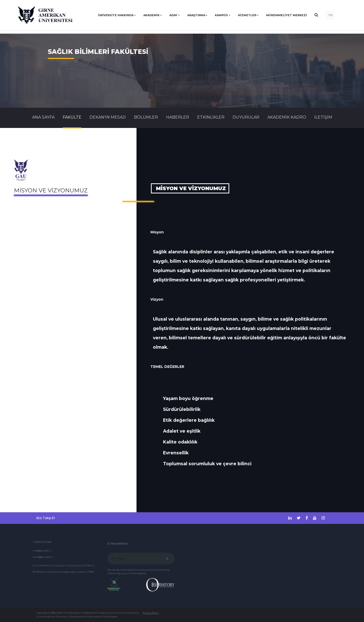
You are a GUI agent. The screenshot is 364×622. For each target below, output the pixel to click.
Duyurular (246, 117)
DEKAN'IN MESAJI (108, 117)
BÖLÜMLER (146, 117)
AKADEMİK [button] (151, 15)
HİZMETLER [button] (247, 15)
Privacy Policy (151, 613)
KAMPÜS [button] (221, 15)
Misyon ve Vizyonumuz (51, 191)
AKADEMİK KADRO (287, 117)
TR (330, 15)
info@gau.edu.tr (42, 551)
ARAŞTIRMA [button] (196, 15)
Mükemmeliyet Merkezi (287, 15)
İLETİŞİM (323, 117)
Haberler (178, 117)
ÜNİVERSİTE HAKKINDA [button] (116, 15)
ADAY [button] (173, 15)
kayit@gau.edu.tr (43, 557)
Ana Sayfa (43, 117)
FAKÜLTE (72, 117)
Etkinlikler (211, 117)
